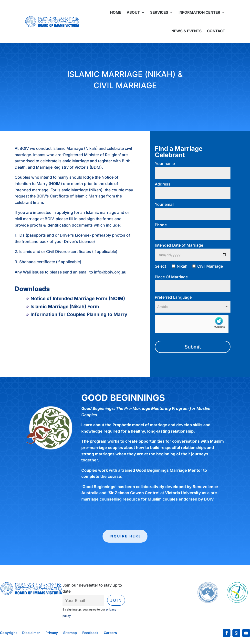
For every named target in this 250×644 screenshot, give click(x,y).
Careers (110, 633)
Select (189, 266)
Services (159, 12)
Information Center (199, 12)
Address (193, 189)
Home (116, 12)
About (133, 12)
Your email (193, 209)
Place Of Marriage (193, 282)
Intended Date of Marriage (193, 250)
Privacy (52, 633)
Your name (193, 168)
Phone (193, 229)
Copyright (8, 633)
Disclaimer (31, 633)
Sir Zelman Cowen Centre (133, 493)
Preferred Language (193, 302)
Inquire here (125, 536)
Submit (193, 347)
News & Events (187, 31)
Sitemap (70, 633)
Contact (216, 31)
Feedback (90, 633)
